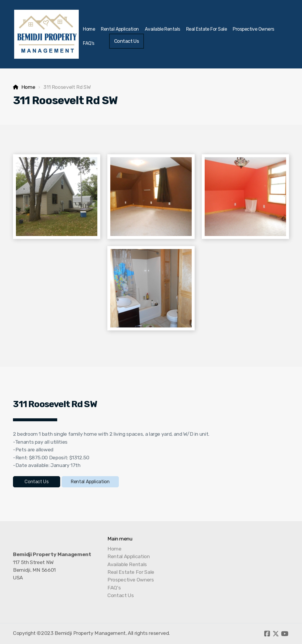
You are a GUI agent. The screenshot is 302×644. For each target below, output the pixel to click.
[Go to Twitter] (276, 634)
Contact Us (36, 482)
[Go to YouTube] (285, 634)
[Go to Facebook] (267, 634)
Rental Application (90, 482)
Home (28, 87)
